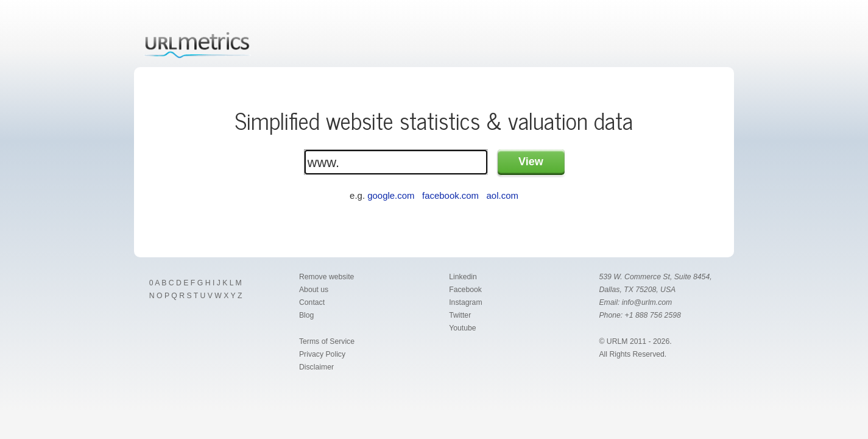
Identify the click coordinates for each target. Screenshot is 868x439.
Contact (312, 302)
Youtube (462, 328)
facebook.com (450, 195)
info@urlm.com (647, 302)
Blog (307, 315)
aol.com (503, 195)
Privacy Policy (322, 354)
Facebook (465, 290)
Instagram (465, 302)
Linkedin (463, 277)
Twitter (460, 315)
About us (314, 290)
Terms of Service (327, 341)
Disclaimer (316, 367)
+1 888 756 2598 (653, 315)
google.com (391, 195)
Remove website (326, 277)
